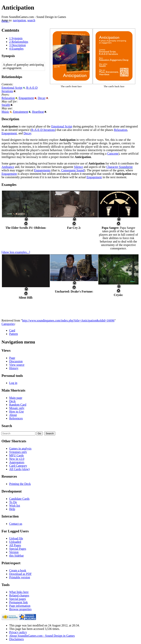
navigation (20, 20)
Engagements (42, 170)
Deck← (5, 21)
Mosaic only (17, 408)
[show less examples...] (16, 252)
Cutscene (113, 154)
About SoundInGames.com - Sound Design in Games (42, 636)
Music (5, 112)
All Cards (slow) (19, 469)
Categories (8, 324)
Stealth (6, 105)
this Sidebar (16, 556)
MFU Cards (16, 455)
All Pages (15, 545)
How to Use (16, 411)
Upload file (16, 538)
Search (7, 426)
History (14, 368)
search (31, 20)
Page (12, 358)
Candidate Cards (19, 499)
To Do (13, 502)
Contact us (16, 524)
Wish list (15, 506)
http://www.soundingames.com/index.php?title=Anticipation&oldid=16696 (68, 320)
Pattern (13, 334)
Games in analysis (20, 449)
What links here (19, 592)
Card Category (18, 466)
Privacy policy (18, 632)
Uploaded (15, 542)
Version (14, 552)
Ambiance (8, 167)
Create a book (18, 570)
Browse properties (20, 609)
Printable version (20, 577)
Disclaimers (16, 639)
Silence (79, 167)
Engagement (26, 98)
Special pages (18, 599)
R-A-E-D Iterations (43, 130)
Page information (20, 606)
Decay (42, 98)
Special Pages (18, 549)
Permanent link (18, 602)
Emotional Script (12, 88)
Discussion (16, 361)
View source (17, 365)
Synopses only (18, 452)
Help (12, 509)
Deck (12, 401)
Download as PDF (20, 574)
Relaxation (8, 98)
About (13, 415)
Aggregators (17, 462)
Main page (16, 398)
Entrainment (21, 112)
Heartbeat (38, 112)
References (16, 418)
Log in (13, 383)
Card (12, 330)
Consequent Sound (73, 170)
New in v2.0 (17, 459)
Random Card (18, 405)
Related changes (19, 595)
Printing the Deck (20, 484)
